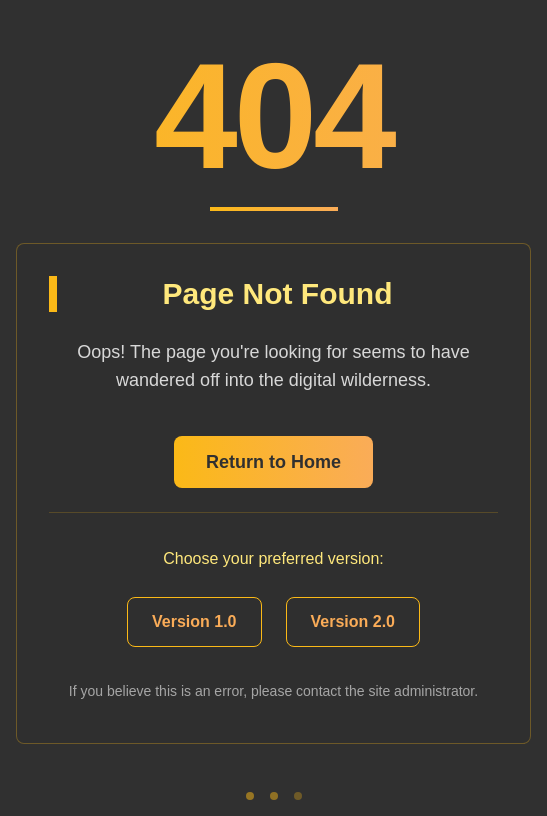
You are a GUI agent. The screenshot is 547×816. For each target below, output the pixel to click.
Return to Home (273, 462)
